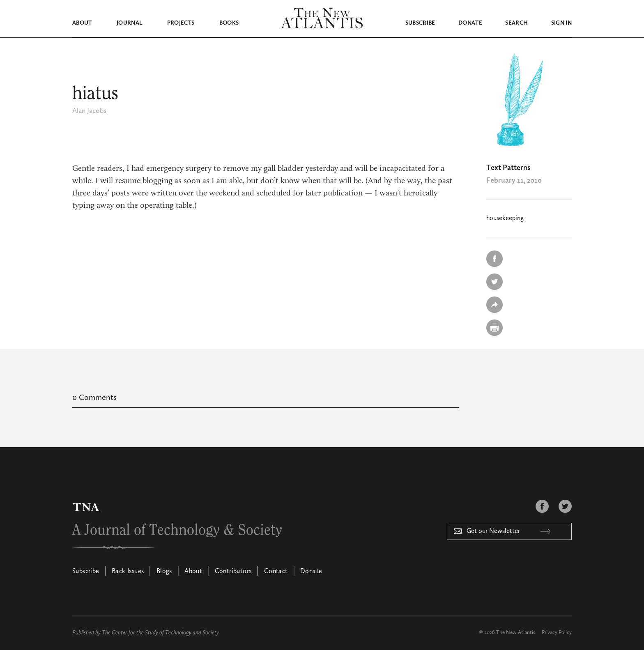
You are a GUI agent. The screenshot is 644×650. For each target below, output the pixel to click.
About (82, 23)
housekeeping (505, 218)
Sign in (561, 23)
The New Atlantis (516, 632)
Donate (470, 23)
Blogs (164, 571)
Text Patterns (508, 168)
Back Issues (128, 571)
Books (229, 23)
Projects (181, 23)
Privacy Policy (557, 632)
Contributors (233, 571)
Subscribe (420, 23)
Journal (129, 23)
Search (516, 23)
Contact (276, 571)
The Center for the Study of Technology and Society (160, 632)
